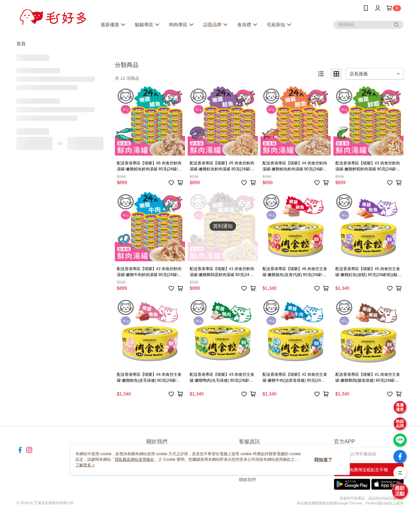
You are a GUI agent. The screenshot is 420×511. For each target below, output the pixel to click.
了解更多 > (85, 465)
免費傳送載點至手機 (369, 470)
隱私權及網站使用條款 (135, 459)
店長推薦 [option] (359, 74)
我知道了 (323, 460)
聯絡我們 (247, 480)
